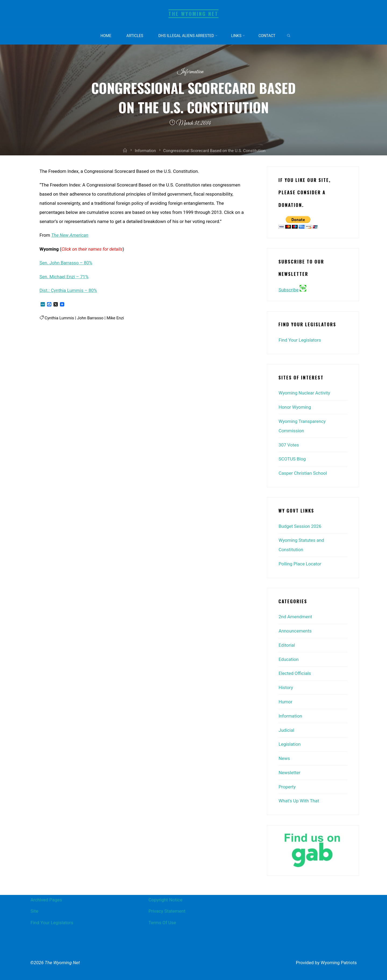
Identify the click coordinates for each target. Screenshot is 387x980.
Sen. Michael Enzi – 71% (64, 276)
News (284, 754)
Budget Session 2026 (300, 524)
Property (287, 782)
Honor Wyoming (295, 407)
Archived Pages (46, 894)
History (286, 684)
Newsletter (289, 768)
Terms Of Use (162, 917)
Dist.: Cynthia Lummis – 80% (69, 290)
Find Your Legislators (300, 340)
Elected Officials (295, 670)
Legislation (290, 740)
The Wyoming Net (193, 14)
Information (190, 72)
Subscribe (289, 290)
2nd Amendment (295, 614)
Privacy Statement (167, 906)
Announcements (295, 628)
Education (289, 656)
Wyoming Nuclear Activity (304, 393)
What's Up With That (299, 796)
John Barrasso (90, 317)
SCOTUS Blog (292, 458)
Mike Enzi (115, 317)
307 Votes (289, 444)
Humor (285, 698)
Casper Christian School (303, 472)
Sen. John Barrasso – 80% (66, 262)
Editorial (287, 642)
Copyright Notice (165, 894)
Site (35, 906)
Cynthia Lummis (59, 317)
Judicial (286, 726)
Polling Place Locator (300, 561)
